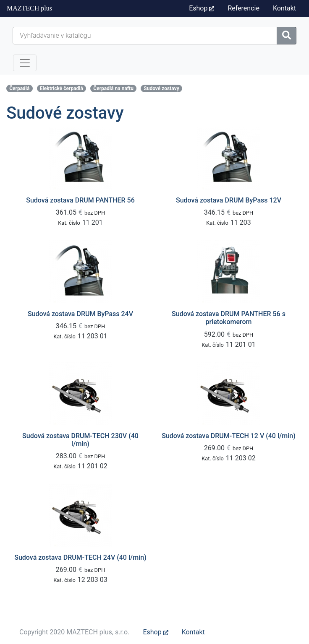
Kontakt (193, 632)
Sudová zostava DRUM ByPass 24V (80, 314)
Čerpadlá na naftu (113, 88)
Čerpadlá (19, 88)
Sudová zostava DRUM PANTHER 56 (80, 200)
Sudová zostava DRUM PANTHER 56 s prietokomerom (229, 318)
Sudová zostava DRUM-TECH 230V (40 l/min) (80, 440)
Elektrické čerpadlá (62, 88)
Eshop (202, 8)
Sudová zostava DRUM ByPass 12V (229, 200)
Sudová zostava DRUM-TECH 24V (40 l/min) (80, 557)
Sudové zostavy (161, 88)
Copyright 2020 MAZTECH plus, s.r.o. (74, 632)
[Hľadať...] (145, 36)
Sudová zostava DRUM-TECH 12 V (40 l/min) (228, 436)
